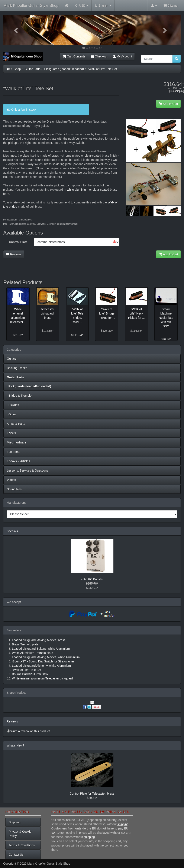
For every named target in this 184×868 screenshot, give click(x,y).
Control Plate (18, 242)
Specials (12, 531)
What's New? (15, 745)
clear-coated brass (105, 190)
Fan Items (13, 452)
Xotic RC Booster (92, 579)
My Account (122, 56)
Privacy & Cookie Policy (20, 834)
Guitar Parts (33, 69)
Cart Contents (74, 56)
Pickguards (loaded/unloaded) (64, 69)
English (103, 6)
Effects (11, 433)
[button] (17, 30)
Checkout (99, 56)
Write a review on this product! (30, 731)
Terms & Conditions (22, 845)
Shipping (15, 822)
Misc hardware (17, 442)
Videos (11, 480)
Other (11, 414)
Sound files (14, 489)
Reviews (14, 254)
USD (82, 6)
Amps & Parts (16, 424)
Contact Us (16, 855)
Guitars (12, 359)
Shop (17, 69)
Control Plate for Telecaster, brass (92, 794)
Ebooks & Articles (18, 461)
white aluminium (78, 190)
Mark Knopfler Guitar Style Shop (31, 6)
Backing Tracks (17, 368)
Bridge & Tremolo (19, 396)
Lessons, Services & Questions (28, 470)
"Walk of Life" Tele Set (102, 69)
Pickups (13, 405)
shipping (179, 91)
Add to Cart (168, 104)
